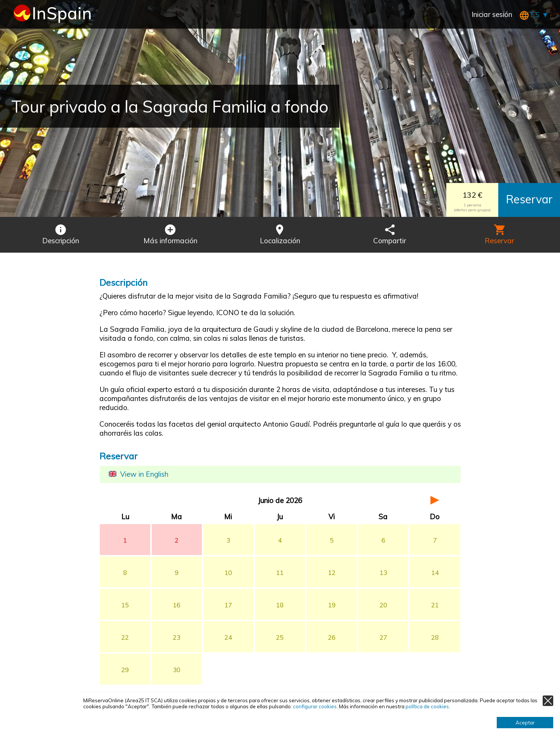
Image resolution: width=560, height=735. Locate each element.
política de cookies (427, 706)
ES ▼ (534, 15)
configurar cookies (315, 706)
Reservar (529, 199)
